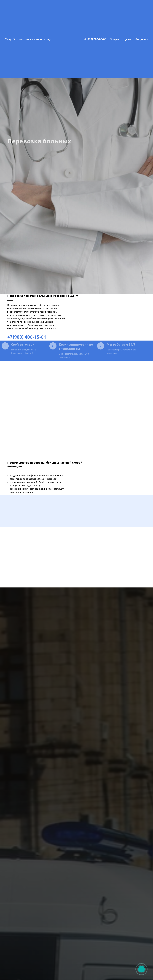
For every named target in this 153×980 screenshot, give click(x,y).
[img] (142, 969)
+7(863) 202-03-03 (95, 39)
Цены (127, 39)
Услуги (115, 39)
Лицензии (142, 39)
